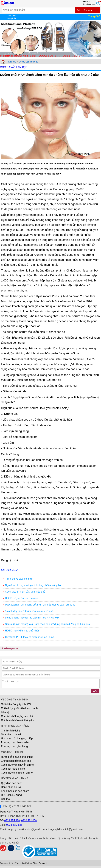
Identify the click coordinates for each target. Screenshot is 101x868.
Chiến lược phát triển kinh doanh (19, 708)
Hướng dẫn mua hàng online (17, 757)
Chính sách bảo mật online (16, 761)
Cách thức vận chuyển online (17, 765)
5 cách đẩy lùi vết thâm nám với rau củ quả (29, 611)
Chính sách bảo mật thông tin (17, 720)
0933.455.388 (12, 820)
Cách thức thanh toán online (17, 773)
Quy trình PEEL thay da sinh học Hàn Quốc (29, 637)
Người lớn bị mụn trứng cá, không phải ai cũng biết (34, 585)
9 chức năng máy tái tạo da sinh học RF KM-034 (32, 618)
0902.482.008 (29, 820)
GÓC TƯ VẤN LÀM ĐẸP (14, 67)
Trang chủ (11, 62)
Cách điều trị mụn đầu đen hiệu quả (25, 592)
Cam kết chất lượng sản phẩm (18, 716)
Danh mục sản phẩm (12, 17)
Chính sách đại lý (11, 731)
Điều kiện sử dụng (11, 795)
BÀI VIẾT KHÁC (10, 570)
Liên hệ (5, 712)
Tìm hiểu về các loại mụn (19, 579)
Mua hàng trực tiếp (12, 735)
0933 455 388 (14, 825)
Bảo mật (6, 799)
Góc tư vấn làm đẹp (28, 62)
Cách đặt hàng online (13, 769)
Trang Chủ (94, 17)
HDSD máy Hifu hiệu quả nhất (22, 631)
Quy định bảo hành (12, 783)
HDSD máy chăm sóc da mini (21, 598)
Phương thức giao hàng (14, 746)
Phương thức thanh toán (15, 742)
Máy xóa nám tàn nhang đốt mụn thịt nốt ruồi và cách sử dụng (40, 605)
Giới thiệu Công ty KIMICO (16, 704)
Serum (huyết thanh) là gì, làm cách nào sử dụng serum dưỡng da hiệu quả (47, 624)
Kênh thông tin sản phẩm (15, 791)
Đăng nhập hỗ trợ (11, 787)
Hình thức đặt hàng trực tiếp (17, 738)
